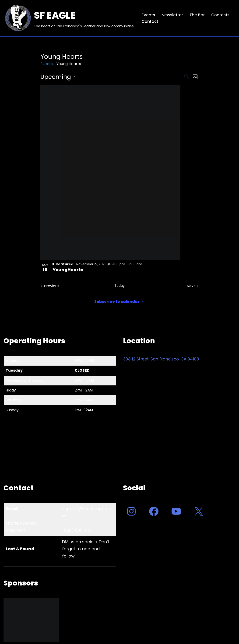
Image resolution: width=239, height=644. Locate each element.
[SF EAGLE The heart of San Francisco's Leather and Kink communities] (69, 18)
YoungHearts (68, 270)
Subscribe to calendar (117, 302)
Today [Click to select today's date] (119, 286)
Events (148, 15)
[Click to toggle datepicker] (58, 77)
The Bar (197, 15)
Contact (150, 21)
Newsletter (172, 15)
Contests (220, 15)
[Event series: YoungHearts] (145, 264)
